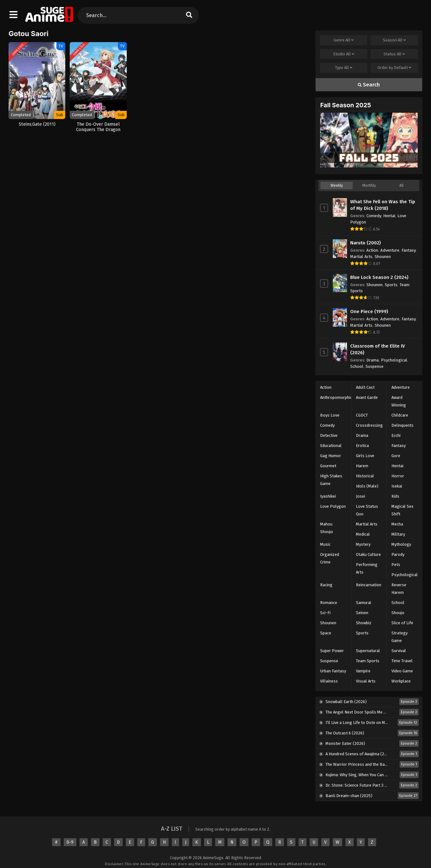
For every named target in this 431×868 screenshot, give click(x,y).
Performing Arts (367, 568)
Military (398, 534)
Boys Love (330, 415)
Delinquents (402, 425)
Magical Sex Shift (402, 510)
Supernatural (368, 651)
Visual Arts (366, 681)
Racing (326, 585)
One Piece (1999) (369, 311)
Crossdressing (369, 425)
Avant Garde (367, 397)
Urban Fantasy (333, 671)
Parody (398, 554)
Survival (399, 651)
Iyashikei (328, 496)
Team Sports (368, 661)
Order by (394, 68)
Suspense (374, 366)
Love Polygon (333, 506)
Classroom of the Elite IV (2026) (377, 349)
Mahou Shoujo (327, 528)
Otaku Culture (368, 554)
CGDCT (362, 415)
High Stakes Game (331, 480)
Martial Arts (361, 257)
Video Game (402, 671)
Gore (396, 456)
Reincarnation (369, 585)
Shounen (383, 257)
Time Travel (402, 661)
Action (372, 250)
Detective (329, 435)
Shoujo (398, 613)
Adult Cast (365, 387)
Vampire (363, 671)
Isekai (397, 486)
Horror (398, 476)
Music (325, 544)
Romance (329, 603)
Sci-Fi (325, 613)
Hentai (389, 216)
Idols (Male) (367, 486)
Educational (331, 446)
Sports (391, 285)
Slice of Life (402, 623)
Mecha (397, 524)
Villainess (329, 681)
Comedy (374, 216)
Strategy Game (399, 637)
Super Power (332, 651)
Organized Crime (330, 558)
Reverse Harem (399, 589)
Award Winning (399, 401)
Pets (396, 565)
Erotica (362, 446)
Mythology (401, 544)
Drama (373, 360)
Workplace (401, 681)
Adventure (390, 250)
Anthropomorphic (336, 397)
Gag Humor (331, 456)
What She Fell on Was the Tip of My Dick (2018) (383, 205)
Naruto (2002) (366, 243)
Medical (363, 534)
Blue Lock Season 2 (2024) (379, 277)
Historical (365, 476)
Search (369, 85)
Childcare (400, 415)
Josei (360, 496)
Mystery (363, 544)
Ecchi (396, 435)
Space (326, 633)
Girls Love (365, 456)
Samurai (363, 603)
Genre (344, 40)
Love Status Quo (367, 510)
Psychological (394, 360)
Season (394, 40)
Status (394, 54)
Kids (395, 496)
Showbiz (364, 623)
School (357, 366)
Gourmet (328, 466)
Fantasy (408, 250)
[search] (189, 15)
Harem (362, 466)
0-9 (70, 842)
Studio (344, 54)
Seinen (362, 613)
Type (344, 68)
